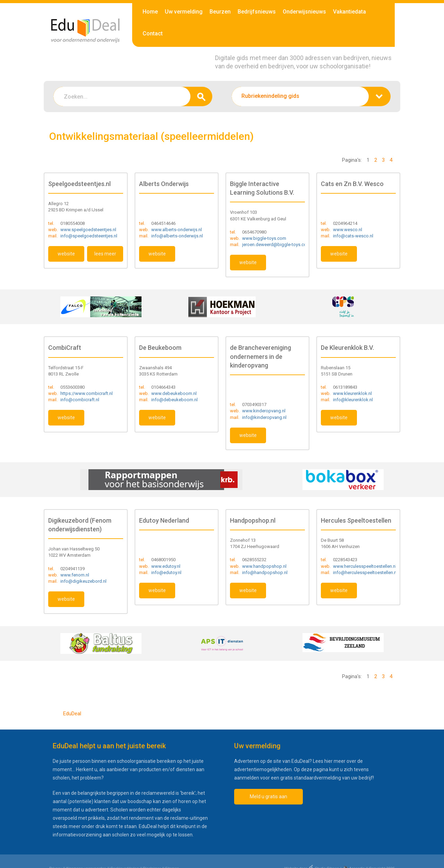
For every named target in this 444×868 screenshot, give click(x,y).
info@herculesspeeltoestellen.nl (365, 572)
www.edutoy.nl (166, 566)
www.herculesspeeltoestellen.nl (365, 566)
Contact (153, 33)
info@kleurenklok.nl (353, 400)
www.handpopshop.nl (264, 566)
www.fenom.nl (75, 575)
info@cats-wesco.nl (353, 236)
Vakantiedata (349, 12)
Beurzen (220, 12)
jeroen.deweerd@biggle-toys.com (276, 245)
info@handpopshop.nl (265, 572)
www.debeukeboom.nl (174, 393)
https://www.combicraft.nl (87, 393)
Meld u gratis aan (268, 797)
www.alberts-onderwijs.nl (177, 230)
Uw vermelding (184, 12)
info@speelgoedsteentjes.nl (89, 236)
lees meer (105, 254)
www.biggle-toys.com (264, 238)
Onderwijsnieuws (304, 12)
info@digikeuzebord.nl (83, 581)
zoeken (201, 96)
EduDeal (72, 714)
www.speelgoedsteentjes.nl (88, 230)
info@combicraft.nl (80, 400)
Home (150, 12)
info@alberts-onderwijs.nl (177, 236)
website (66, 254)
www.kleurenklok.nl (352, 393)
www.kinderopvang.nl (264, 411)
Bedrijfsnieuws (257, 12)
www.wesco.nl (348, 230)
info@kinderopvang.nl (264, 417)
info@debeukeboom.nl (174, 400)
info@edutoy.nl (166, 572)
